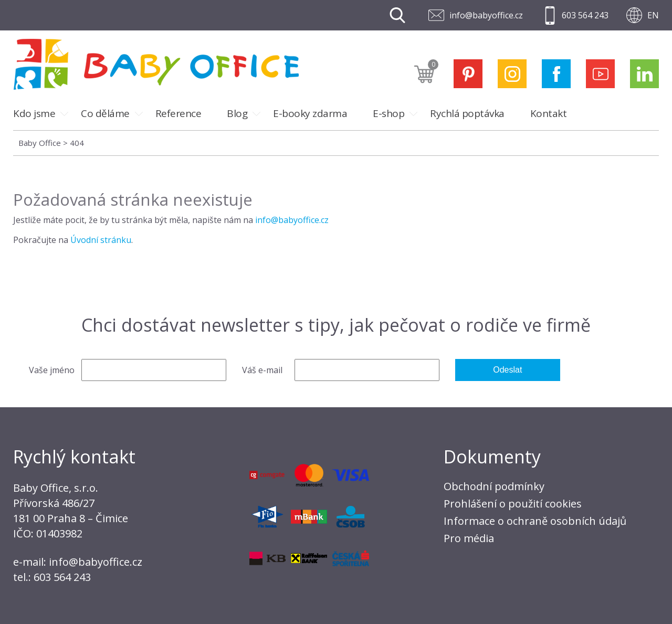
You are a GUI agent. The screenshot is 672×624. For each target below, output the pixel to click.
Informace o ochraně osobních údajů (535, 521)
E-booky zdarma (310, 113)
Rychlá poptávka (467, 113)
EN (653, 15)
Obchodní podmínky (494, 486)
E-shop (388, 113)
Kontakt (549, 113)
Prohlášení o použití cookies (513, 504)
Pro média (469, 538)
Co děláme (105, 113)
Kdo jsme (34, 113)
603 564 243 (585, 15)
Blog (237, 113)
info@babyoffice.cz (486, 15)
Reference (178, 113)
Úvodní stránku (101, 240)
